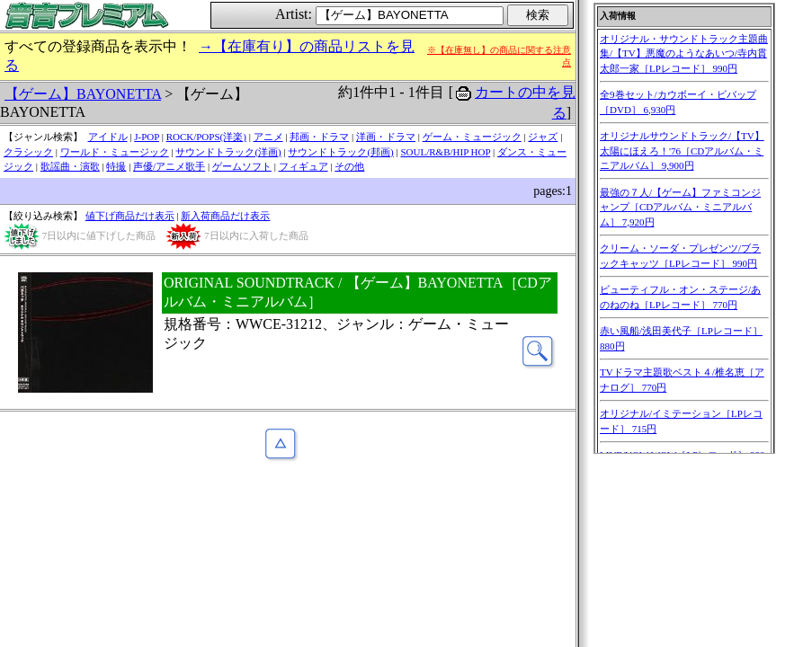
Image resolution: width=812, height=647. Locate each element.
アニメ (268, 137)
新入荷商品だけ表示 (225, 216)
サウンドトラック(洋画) (228, 152)
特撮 (116, 166)
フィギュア (303, 166)
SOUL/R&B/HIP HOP (445, 152)
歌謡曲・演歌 (70, 166)
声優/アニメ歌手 (169, 166)
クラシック (28, 152)
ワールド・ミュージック (115, 152)
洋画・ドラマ (386, 137)
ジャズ (543, 137)
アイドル (108, 137)
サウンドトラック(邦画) (340, 152)
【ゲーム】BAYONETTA (83, 94)
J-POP (147, 137)
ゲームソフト (242, 166)
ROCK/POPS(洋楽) (206, 137)
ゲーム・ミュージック (472, 137)
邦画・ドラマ (319, 137)
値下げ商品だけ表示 (130, 216)
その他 (349, 166)
